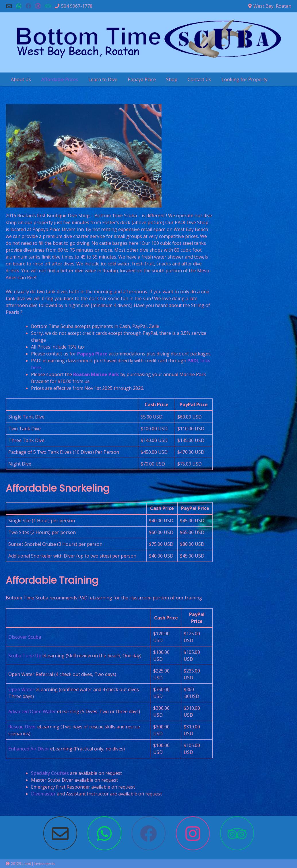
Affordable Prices (60, 79)
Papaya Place (142, 79)
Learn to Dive (103, 79)
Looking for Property (244, 79)
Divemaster (43, 794)
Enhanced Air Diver (29, 749)
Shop (172, 79)
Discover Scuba (25, 637)
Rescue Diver (22, 727)
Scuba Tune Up (25, 656)
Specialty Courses (50, 773)
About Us (21, 79)
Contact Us (199, 79)
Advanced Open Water (32, 711)
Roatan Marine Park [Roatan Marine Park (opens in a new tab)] (96, 374)
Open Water (21, 689)
